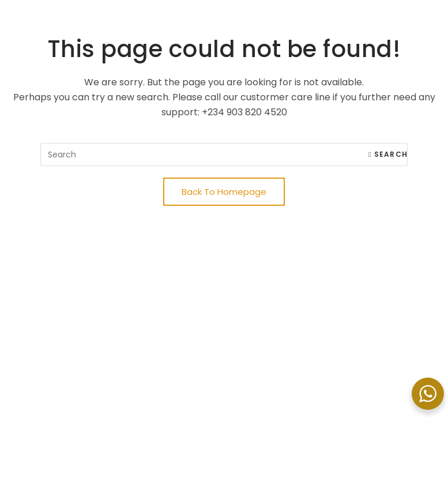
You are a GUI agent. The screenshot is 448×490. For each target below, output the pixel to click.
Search (388, 154)
